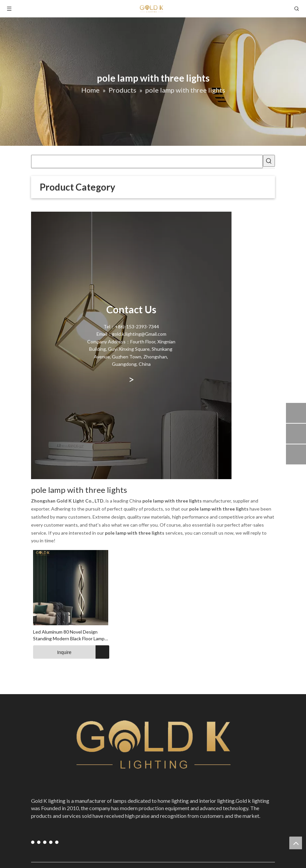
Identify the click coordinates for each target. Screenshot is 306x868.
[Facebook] (33, 842)
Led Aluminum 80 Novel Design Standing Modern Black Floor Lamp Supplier (69, 635)
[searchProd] (147, 161)
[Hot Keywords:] (269, 161)
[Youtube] (39, 842)
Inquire (52, 652)
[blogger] (57, 842)
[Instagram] (45, 842)
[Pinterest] (51, 842)
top (296, 843)
